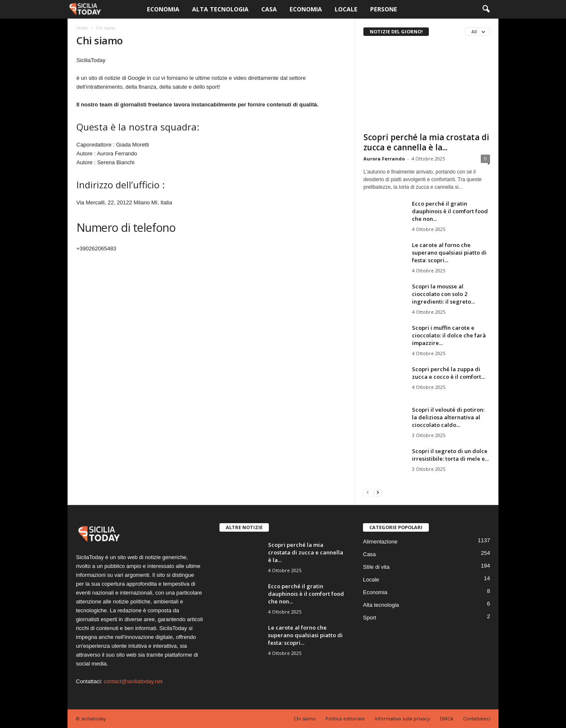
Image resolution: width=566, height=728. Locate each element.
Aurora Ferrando (384, 159)
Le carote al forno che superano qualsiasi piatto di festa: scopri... (449, 253)
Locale (346, 9)
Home (82, 28)
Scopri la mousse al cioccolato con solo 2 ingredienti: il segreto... (443, 294)
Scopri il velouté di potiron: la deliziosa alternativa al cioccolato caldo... (448, 417)
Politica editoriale (345, 718)
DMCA (447, 718)
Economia (163, 9)
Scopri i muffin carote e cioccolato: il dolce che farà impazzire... (449, 335)
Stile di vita (376, 567)
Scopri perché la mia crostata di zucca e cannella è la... (426, 142)
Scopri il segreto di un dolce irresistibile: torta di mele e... (450, 455)
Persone (384, 9)
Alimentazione (380, 542)
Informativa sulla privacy (402, 718)
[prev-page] (368, 492)
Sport (370, 618)
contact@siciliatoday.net (133, 681)
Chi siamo (305, 718)
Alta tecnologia (220, 9)
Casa (269, 9)
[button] (486, 9)
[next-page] (378, 492)
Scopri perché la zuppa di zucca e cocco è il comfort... (448, 373)
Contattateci (477, 718)
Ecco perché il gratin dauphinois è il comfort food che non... (450, 211)
